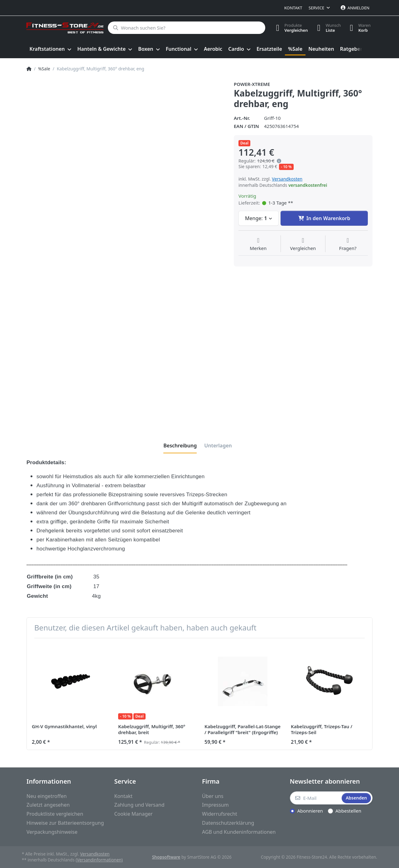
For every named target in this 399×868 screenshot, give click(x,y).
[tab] (180, 446)
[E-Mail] (315, 798)
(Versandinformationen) (99, 860)
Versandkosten (287, 179)
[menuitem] (50, 49)
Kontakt (293, 8)
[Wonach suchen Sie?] (186, 28)
